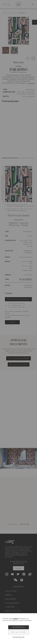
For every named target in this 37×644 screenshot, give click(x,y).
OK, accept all (19, 627)
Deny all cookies (18, 632)
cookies (15, 619)
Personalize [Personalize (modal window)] (19, 637)
